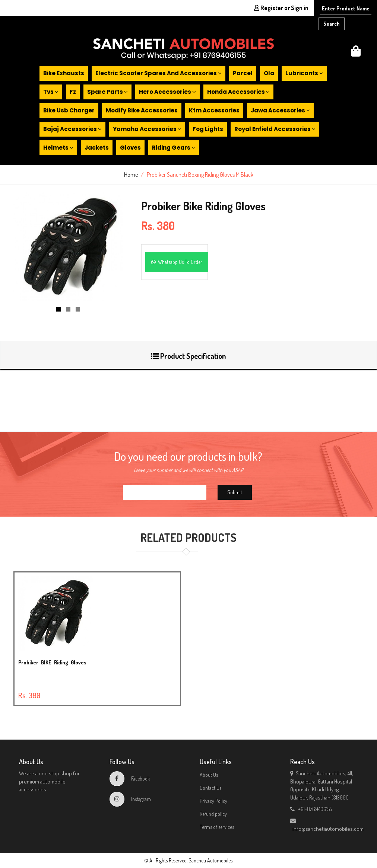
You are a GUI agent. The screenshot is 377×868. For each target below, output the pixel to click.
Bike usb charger (69, 110)
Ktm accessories (214, 110)
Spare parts (107, 92)
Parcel (243, 73)
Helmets (58, 148)
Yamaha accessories (147, 129)
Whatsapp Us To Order (177, 262)
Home (131, 175)
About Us (209, 775)
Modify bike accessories (142, 110)
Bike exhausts (64, 73)
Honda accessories (238, 92)
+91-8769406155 (311, 809)
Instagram (130, 799)
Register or (281, 8)
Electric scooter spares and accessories (159, 73)
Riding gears (174, 148)
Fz (73, 92)
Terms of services (217, 827)
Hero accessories (167, 92)
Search (332, 24)
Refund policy (213, 814)
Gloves (130, 148)
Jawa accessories (280, 110)
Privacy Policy (213, 801)
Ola (269, 73)
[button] (356, 53)
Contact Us (210, 788)
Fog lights (208, 129)
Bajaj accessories (72, 129)
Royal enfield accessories (275, 129)
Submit (235, 492)
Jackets (97, 148)
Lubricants (304, 73)
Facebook (130, 778)
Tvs (51, 92)
